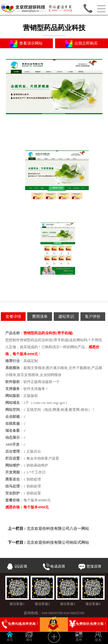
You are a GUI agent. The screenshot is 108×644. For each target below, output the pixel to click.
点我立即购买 (82, 44)
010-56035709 (52, 613)
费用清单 (40, 317)
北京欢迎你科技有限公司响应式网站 (58, 542)
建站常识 (66, 317)
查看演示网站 (26, 44)
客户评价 (93, 317)
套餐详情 (13, 317)
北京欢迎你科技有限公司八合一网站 (58, 529)
